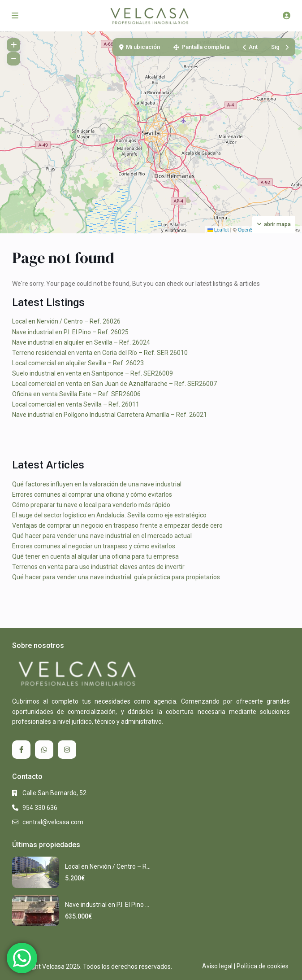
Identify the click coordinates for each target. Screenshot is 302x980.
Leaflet (218, 230)
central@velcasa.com (53, 822)
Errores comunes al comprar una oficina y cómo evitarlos (92, 494)
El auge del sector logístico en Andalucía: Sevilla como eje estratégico (109, 515)
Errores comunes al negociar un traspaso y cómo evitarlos (94, 546)
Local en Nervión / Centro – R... (108, 866)
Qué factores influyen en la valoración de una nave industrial (97, 484)
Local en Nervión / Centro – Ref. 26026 (66, 321)
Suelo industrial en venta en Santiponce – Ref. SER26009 (93, 373)
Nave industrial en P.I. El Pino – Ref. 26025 (70, 332)
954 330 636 (40, 808)
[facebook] (21, 750)
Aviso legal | (219, 966)
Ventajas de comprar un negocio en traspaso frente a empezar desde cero (117, 525)
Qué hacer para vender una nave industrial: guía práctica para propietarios (116, 577)
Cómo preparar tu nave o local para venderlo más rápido (91, 505)
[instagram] (67, 750)
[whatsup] (44, 750)
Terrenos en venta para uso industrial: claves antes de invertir (98, 567)
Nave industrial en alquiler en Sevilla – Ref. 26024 (81, 342)
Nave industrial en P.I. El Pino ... (107, 905)
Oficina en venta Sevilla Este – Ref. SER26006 (76, 394)
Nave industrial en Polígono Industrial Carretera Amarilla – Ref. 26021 (110, 415)
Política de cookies (263, 966)
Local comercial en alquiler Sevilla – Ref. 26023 (78, 363)
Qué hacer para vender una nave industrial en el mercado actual (102, 536)
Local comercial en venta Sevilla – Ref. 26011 (76, 404)
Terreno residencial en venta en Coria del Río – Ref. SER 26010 (100, 353)
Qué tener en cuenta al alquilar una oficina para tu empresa (95, 556)
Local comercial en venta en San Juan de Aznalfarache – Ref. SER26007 (114, 384)
